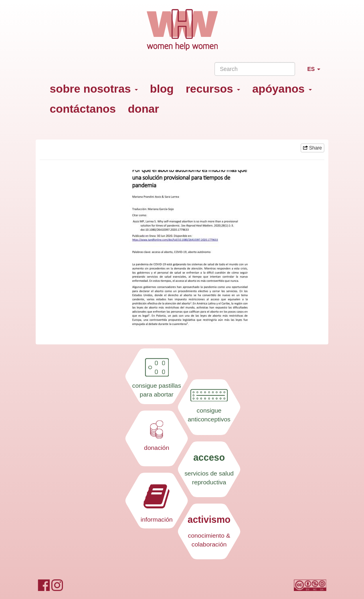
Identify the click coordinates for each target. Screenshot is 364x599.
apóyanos (282, 89)
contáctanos (83, 109)
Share (312, 148)
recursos (213, 89)
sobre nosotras (94, 89)
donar (144, 109)
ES (317, 72)
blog (162, 89)
